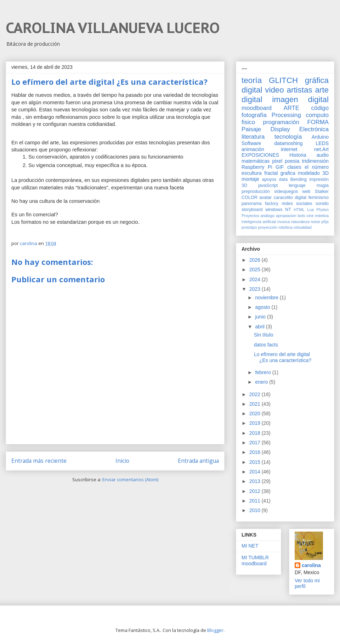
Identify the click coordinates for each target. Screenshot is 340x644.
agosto (263, 307)
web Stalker (315, 191)
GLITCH (283, 80)
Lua (310, 210)
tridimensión (315, 161)
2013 (256, 481)
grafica (288, 173)
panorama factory (260, 204)
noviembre (267, 298)
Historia (298, 155)
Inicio (122, 461)
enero (262, 382)
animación (253, 149)
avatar (265, 198)
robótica (285, 227)
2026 (256, 260)
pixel (277, 161)
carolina (311, 565)
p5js (325, 222)
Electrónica (314, 129)
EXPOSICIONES (260, 155)
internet (289, 149)
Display (280, 129)
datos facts (266, 345)
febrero (263, 372)
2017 (256, 443)
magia (323, 185)
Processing (286, 115)
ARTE (291, 108)
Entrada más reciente (39, 461)
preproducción (256, 191)
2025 (256, 270)
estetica (322, 216)
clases (294, 167)
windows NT (278, 210)
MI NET (250, 546)
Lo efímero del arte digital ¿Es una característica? (283, 357)
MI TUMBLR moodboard (255, 560)
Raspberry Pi (257, 167)
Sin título (263, 335)
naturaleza (300, 222)
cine (310, 216)
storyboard (252, 210)
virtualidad (303, 227)
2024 (256, 279)
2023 (256, 289)
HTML (299, 210)
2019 (256, 423)
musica (284, 222)
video (274, 90)
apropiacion (286, 216)
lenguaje (297, 185)
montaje (250, 179)
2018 (256, 433)
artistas (299, 90)
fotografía (254, 115)
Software (251, 143)
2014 (256, 472)
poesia (292, 161)
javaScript (268, 185)
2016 (256, 452)
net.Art (321, 149)
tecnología (288, 137)
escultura (252, 173)
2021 (256, 404)
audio (323, 155)
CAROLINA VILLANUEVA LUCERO (113, 28)
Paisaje (251, 129)
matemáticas (256, 161)
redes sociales (297, 204)
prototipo (249, 227)
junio (261, 317)
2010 (256, 510)
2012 (256, 491)
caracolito (283, 198)
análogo (267, 216)
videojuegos (286, 191)
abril (260, 327)
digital (301, 198)
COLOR (250, 198)
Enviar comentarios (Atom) (130, 479)
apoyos (269, 179)
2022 (256, 394)
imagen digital (300, 99)
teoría (252, 80)
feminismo (319, 198)
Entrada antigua (198, 461)
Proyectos (250, 216)
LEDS (322, 143)
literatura (253, 137)
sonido (322, 204)
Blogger (215, 630)
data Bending (293, 179)
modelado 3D (313, 173)
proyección (268, 227)
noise (315, 222)
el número (317, 167)
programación (281, 122)
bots (301, 216)
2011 (256, 501)
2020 (256, 413)
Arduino (320, 137)
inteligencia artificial (259, 222)
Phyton (322, 210)
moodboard (257, 108)
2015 (256, 462)
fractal (271, 173)
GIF (280, 167)
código (320, 108)
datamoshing (288, 143)
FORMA (318, 122)
